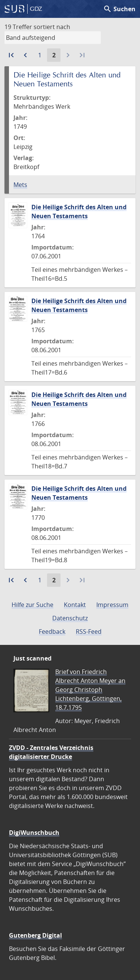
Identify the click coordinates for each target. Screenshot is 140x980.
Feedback (52, 631)
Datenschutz (70, 618)
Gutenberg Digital (35, 935)
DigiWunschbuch (34, 833)
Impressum (112, 605)
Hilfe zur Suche (32, 605)
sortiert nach (52, 27)
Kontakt (75, 605)
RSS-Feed (89, 631)
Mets (20, 185)
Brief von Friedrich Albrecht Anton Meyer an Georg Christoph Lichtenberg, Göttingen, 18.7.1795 (90, 690)
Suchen (119, 9)
